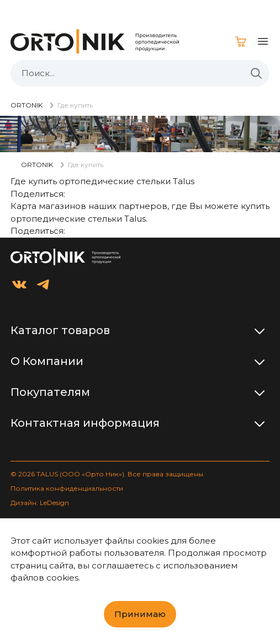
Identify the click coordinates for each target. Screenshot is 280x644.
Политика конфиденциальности (67, 488)
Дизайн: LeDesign (40, 503)
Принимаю (140, 614)
